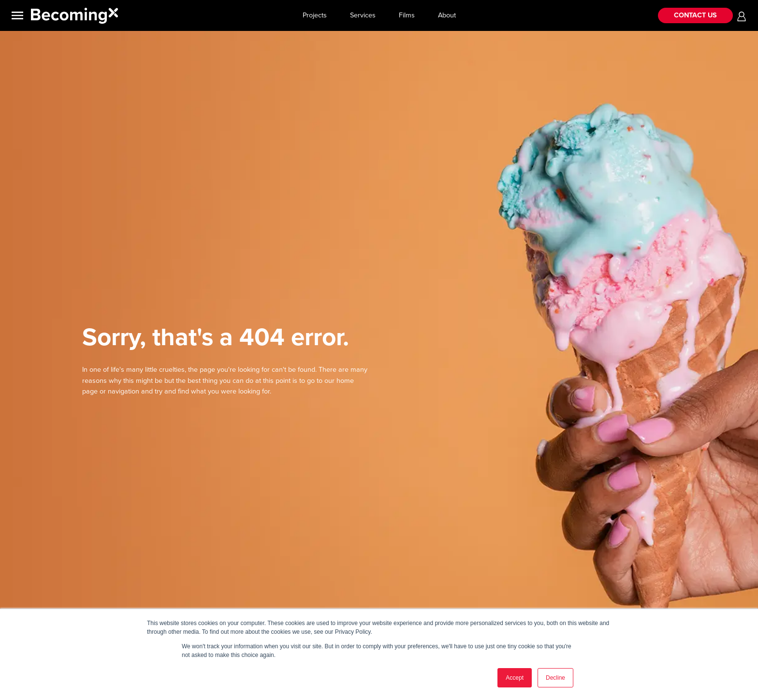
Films (407, 15)
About (447, 15)
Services (363, 15)
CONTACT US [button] (695, 15)
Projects (315, 15)
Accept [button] (515, 678)
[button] (742, 16)
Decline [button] (555, 678)
